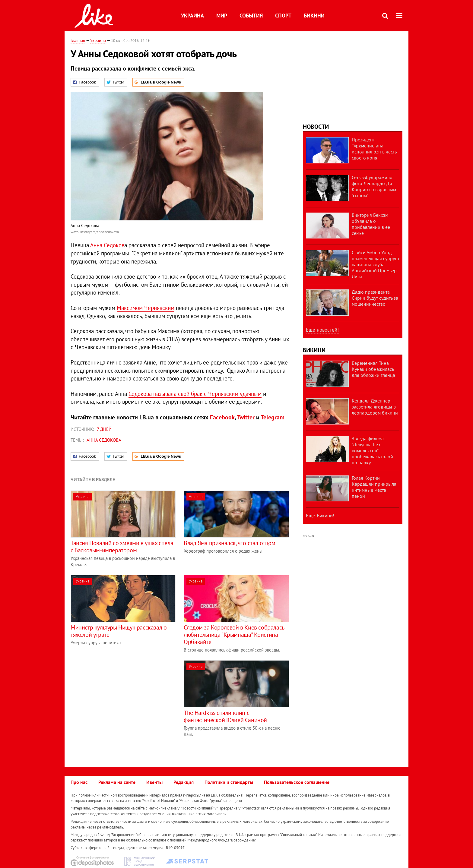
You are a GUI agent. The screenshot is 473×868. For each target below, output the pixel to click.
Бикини (314, 16)
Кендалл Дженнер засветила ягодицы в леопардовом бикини (375, 407)
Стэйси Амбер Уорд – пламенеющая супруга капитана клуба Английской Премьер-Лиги (375, 264)
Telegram (273, 417)
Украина (192, 16)
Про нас (79, 782)
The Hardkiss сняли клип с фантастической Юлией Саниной (225, 716)
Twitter (246, 417)
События (251, 16)
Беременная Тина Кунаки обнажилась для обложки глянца (373, 369)
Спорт (283, 16)
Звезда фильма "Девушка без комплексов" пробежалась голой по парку (372, 450)
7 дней (104, 429)
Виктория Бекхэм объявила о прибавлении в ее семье (371, 224)
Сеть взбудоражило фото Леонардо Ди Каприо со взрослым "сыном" (374, 186)
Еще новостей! (322, 330)
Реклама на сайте (117, 782)
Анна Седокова (104, 440)
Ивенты (154, 782)
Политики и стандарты (229, 782)
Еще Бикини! (320, 516)
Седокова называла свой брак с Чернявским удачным (195, 394)
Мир (222, 16)
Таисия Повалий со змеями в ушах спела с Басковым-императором (122, 547)
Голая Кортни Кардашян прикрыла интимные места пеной (374, 487)
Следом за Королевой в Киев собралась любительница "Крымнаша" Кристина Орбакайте (234, 635)
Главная (78, 40)
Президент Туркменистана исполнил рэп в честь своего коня (374, 149)
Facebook (222, 417)
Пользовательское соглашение (297, 782)
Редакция (184, 782)
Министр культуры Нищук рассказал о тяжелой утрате (119, 631)
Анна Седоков (107, 245)
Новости (316, 127)
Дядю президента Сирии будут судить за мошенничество (375, 298)
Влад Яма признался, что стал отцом (229, 543)
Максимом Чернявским (146, 308)
